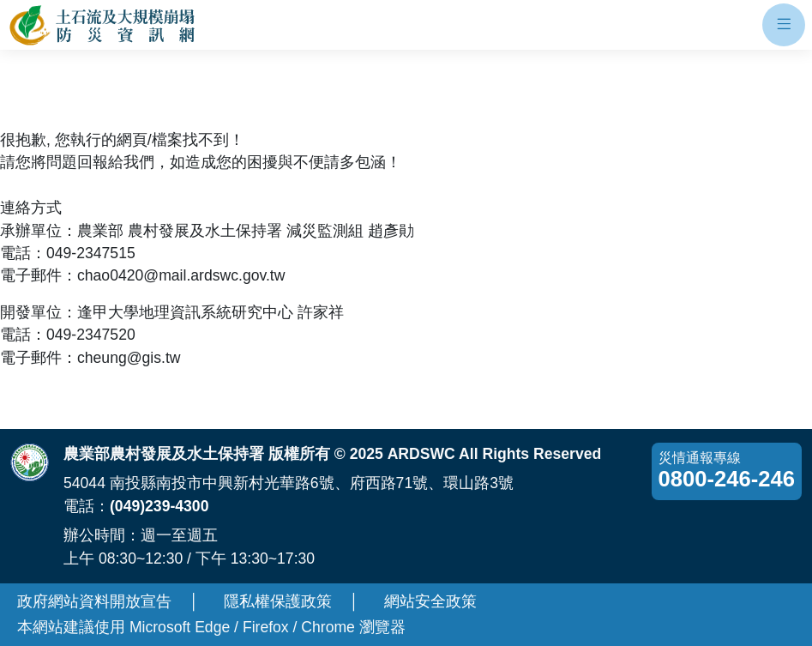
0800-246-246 (727, 479)
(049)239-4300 (159, 506)
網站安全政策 (430, 601)
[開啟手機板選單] (784, 25)
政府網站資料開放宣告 (94, 601)
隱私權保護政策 (278, 601)
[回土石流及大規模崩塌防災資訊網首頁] (103, 25)
